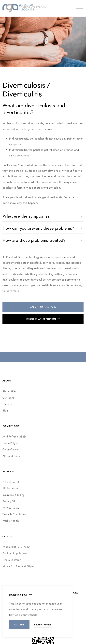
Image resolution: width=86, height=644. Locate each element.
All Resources (11, 488)
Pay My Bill (9, 501)
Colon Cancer (11, 449)
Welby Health (11, 521)
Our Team (8, 397)
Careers (7, 404)
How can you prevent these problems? (38, 228)
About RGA (9, 391)
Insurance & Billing (14, 495)
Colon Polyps (10, 443)
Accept (19, 625)
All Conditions (11, 456)
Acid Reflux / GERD (14, 436)
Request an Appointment (43, 319)
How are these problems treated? (34, 240)
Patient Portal (11, 482)
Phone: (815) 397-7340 (16, 547)
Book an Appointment (15, 553)
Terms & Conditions (15, 514)
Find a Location (12, 560)
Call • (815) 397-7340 (43, 307)
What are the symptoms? (26, 216)
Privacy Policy (11, 508)
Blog (5, 410)
